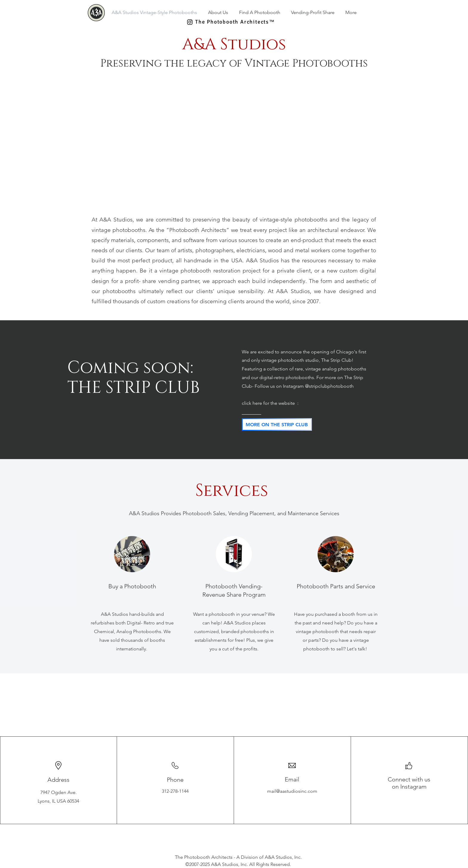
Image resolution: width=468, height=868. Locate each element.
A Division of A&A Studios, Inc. (269, 857)
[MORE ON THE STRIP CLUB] (277, 424)
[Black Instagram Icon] (190, 22)
